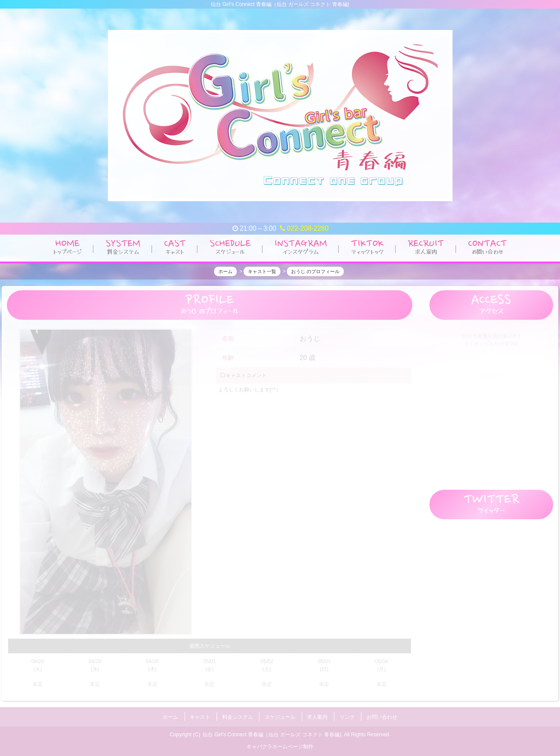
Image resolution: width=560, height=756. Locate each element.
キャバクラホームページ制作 (280, 744)
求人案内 (317, 715)
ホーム (170, 715)
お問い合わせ (382, 715)
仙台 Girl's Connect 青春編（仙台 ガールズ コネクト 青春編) (272, 732)
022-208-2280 (304, 228)
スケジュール (280, 715)
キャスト (200, 715)
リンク (347, 715)
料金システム (238, 715)
